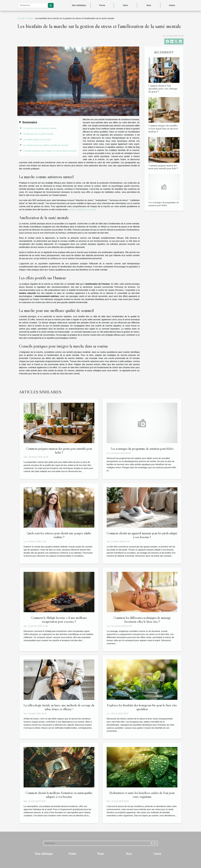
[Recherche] (33, 5)
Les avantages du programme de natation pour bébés (164, 204)
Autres (172, 5)
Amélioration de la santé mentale (38, 134)
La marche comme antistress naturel (40, 128)
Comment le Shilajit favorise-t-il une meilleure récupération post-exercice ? (59, 620)
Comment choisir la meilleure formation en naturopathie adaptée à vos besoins (59, 795)
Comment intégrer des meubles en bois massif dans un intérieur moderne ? (163, 128)
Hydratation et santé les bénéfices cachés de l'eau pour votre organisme (142, 795)
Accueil (21, 18)
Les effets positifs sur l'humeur (37, 140)
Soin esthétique (79, 5)
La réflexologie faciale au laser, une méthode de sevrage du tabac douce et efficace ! (59, 707)
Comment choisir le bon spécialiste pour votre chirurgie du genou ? (163, 89)
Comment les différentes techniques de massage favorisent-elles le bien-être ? (142, 620)
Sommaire (30, 122)
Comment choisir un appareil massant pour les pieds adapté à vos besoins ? (142, 535)
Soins (125, 5)
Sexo (149, 5)
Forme (102, 5)
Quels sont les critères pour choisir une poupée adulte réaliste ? (59, 535)
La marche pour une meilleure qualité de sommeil (46, 145)
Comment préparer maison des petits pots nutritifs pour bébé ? (163, 167)
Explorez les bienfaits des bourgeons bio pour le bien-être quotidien (142, 707)
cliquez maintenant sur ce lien (82, 210)
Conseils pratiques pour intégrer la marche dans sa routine (50, 151)
